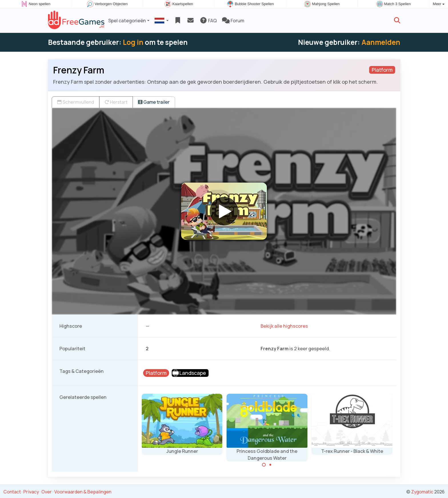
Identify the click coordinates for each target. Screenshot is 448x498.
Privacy (31, 492)
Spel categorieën (127, 21)
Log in (133, 42)
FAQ (208, 21)
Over (47, 492)
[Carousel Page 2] (270, 465)
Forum (233, 21)
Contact (12, 492)
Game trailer (154, 102)
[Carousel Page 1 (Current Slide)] (264, 465)
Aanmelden (381, 42)
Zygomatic (422, 492)
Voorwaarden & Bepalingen (83, 492)
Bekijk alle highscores (284, 326)
